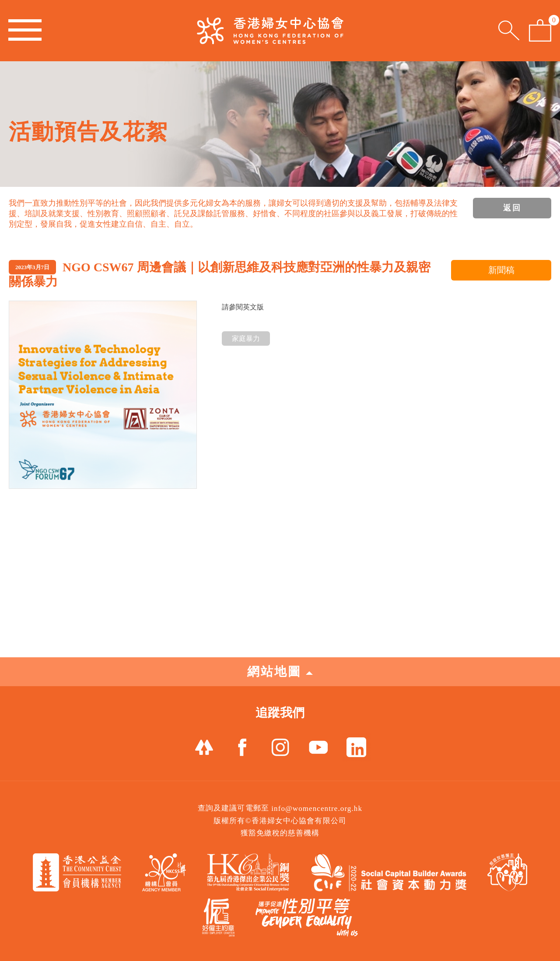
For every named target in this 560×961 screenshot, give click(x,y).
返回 (512, 208)
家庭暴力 (246, 338)
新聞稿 (501, 270)
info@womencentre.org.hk (317, 808)
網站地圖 (280, 672)
